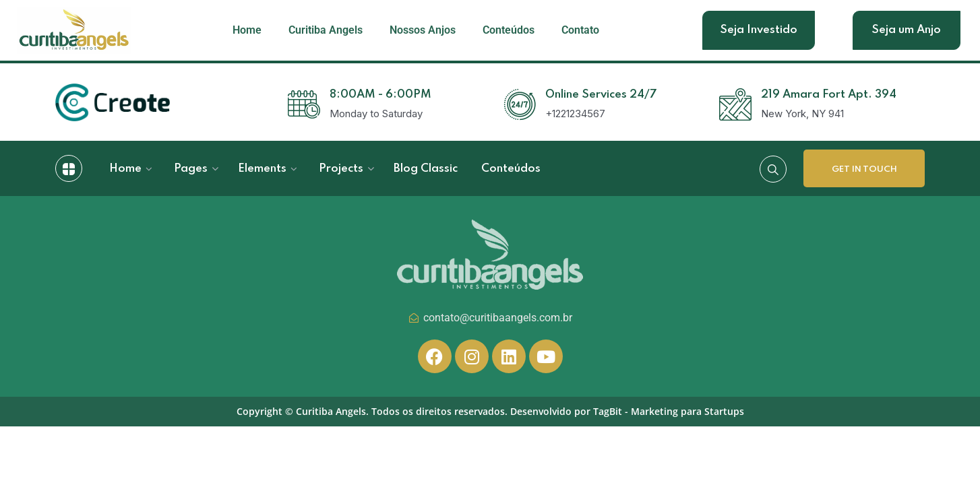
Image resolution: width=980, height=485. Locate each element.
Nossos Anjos (423, 30)
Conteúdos (509, 30)
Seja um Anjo (906, 30)
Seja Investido (759, 30)
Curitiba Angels (326, 30)
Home (247, 30)
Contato (580, 30)
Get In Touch (864, 169)
